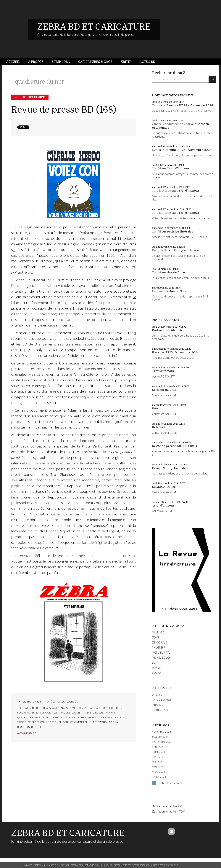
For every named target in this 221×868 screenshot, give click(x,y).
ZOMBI (156, 637)
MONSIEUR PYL (161, 653)
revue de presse (113, 708)
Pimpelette (160, 250)
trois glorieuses (28, 722)
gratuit (54, 708)
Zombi (157, 168)
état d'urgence (52, 717)
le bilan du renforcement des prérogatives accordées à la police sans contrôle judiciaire (74, 303)
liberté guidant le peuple (96, 717)
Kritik (126, 62)
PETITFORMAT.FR (162, 710)
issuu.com (69, 722)
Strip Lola (61, 62)
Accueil (13, 62)
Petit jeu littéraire (180, 232)
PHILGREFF (158, 648)
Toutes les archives (170, 783)
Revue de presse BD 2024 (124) (174, 446)
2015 (38, 713)
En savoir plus (171, 865)
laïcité (75, 717)
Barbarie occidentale (167, 330)
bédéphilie (38, 727)
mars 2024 (158, 772)
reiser (99, 713)
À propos (36, 62)
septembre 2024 (162, 742)
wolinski (67, 713)
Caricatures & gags (95, 62)
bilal (116, 722)
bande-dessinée (80, 708)
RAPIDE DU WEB (162, 700)
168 (32, 713)
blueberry (24, 727)
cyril (155, 150)
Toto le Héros (161, 191)
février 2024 (159, 777)
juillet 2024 (158, 752)
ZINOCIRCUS (159, 642)
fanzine (64, 708)
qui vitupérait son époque (49, 542)
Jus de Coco (176, 272)
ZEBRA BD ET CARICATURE (94, 27)
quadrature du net (29, 717)
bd (38, 708)
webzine (30, 708)
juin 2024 (157, 757)
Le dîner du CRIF (164, 390)
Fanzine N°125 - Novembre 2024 (190, 105)
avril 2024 (158, 767)
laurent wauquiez (100, 722)
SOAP (155, 663)
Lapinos (158, 291)
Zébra (156, 105)
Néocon (158, 408)
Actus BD (147, 62)
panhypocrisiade (51, 722)
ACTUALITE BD (70, 702)
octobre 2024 (160, 737)
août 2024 (158, 747)
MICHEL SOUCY (161, 658)
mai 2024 (158, 762)
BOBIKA (157, 673)
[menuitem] (15, 62)
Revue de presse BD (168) (64, 110)
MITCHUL (157, 705)
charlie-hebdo (51, 713)
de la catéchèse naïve (93, 463)
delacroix (119, 717)
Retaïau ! (158, 427)
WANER (156, 668)
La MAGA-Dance (164, 487)
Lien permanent (30, 702)
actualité (96, 708)
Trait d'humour (178, 168)
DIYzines (157, 695)
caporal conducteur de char (171, 124)
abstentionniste (84, 713)
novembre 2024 (162, 732)
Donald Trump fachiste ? (170, 468)
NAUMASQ (158, 632)
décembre (23, 713)
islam (66, 717)
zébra (44, 708)
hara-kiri (109, 713)
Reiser (29, 250)
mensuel (82, 722)
